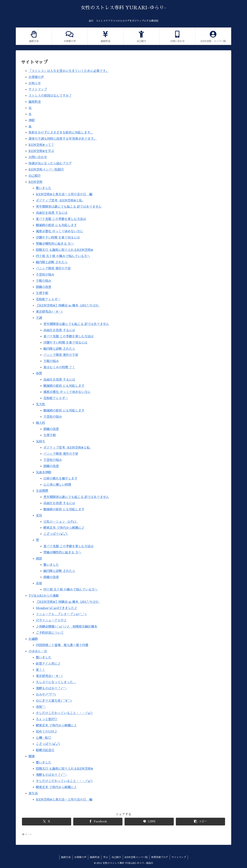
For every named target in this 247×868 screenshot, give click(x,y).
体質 (39, 373)
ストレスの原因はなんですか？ (50, 96)
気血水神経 (44, 472)
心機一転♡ (44, 738)
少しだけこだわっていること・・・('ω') (64, 713)
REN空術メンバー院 (136, 857)
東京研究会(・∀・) (49, 312)
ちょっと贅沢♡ (47, 719)
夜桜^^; (41, 707)
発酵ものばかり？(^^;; (51, 688)
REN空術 (35, 182)
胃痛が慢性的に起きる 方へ (55, 244)
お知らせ (35, 83)
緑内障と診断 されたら (52, 262)
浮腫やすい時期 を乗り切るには (58, 238)
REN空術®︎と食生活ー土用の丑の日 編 (64, 194)
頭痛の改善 (44, 287)
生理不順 (42, 293)
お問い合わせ (38, 157)
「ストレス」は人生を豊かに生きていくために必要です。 (69, 71)
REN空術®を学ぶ (41, 151)
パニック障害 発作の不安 (53, 268)
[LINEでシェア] (149, 822)
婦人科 (40, 423)
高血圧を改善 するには (52, 213)
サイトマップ (38, 89)
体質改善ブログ (160, 857)
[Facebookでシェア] (98, 822)
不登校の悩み (45, 275)
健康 (32, 756)
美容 (39, 516)
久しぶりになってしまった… (56, 682)
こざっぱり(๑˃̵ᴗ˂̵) (56, 534)
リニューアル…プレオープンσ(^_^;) (61, 614)
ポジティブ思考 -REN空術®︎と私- (60, 200)
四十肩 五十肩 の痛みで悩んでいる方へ (63, 256)
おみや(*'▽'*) (46, 695)
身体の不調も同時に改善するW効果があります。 (63, 139)
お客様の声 (36, 77)
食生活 (33, 793)
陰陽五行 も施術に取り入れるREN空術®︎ (64, 250)
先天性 (40, 404)
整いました (44, 188)
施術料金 (35, 102)
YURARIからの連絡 (44, 596)
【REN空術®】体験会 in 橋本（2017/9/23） (68, 305)
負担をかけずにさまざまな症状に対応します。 (61, 132)
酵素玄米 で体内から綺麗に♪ (64, 528)
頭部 (39, 559)
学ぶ (105, 857)
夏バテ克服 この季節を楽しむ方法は (61, 219)
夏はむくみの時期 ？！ (59, 367)
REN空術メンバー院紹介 (46, 170)
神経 (32, 120)
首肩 (39, 583)
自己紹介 (35, 176)
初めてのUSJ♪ (47, 732)
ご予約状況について (50, 633)
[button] (200, 822)
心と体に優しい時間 (57, 485)
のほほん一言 (38, 651)
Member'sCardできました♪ (57, 608)
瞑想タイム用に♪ (48, 664)
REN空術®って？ (41, 145)
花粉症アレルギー (48, 299)
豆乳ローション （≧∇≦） (61, 522)
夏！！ (40, 670)
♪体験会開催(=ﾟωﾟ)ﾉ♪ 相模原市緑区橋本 (67, 627)
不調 (39, 318)
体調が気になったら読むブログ (50, 163)
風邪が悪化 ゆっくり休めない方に (59, 231)
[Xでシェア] (47, 822)
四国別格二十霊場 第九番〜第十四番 (62, 645)
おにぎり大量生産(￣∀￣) (54, 701)
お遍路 (33, 639)
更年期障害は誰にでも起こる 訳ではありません (69, 207)
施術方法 (66, 857)
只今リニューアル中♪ (51, 620)
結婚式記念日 (45, 750)
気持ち (40, 441)
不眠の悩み (44, 281)
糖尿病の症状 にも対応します (56, 225)
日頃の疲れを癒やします (60, 478)
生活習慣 (42, 491)
